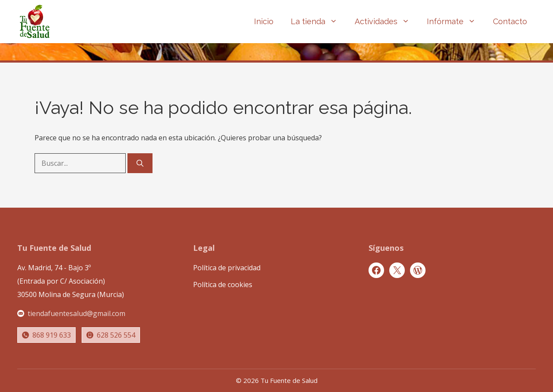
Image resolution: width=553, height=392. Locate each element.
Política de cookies (223, 285)
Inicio (264, 21)
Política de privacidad (227, 268)
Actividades (386, 22)
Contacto (510, 21)
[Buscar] (140, 163)
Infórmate (456, 22)
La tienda (318, 22)
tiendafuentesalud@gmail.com (76, 313)
